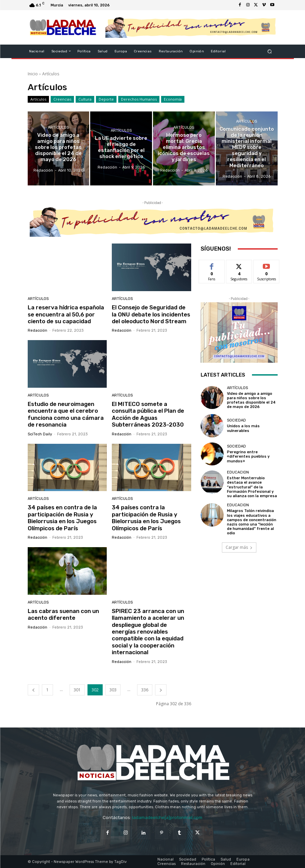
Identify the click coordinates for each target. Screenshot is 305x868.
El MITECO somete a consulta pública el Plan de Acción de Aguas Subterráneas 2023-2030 (148, 414)
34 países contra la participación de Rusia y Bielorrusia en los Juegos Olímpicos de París (146, 518)
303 (113, 690)
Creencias (62, 99)
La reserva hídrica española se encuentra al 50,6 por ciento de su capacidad (66, 314)
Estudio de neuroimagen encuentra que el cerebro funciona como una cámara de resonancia (66, 414)
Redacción (37, 330)
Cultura (85, 99)
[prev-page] (33, 690)
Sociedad (236, 420)
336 (145, 690)
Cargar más (239, 547)
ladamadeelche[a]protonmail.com (167, 818)
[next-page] (161, 690)
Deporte (106, 99)
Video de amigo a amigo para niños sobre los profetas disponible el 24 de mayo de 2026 (251, 400)
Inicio (33, 74)
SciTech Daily (40, 434)
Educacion (238, 472)
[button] (269, 51)
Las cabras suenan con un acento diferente (63, 614)
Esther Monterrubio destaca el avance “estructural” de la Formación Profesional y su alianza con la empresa (252, 487)
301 (77, 690)
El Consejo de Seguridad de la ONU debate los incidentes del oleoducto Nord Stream (151, 314)
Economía (173, 99)
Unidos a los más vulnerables (243, 428)
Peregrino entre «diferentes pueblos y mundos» (248, 456)
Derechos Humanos (139, 99)
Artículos (38, 99)
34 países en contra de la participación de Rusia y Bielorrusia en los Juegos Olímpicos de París (62, 518)
